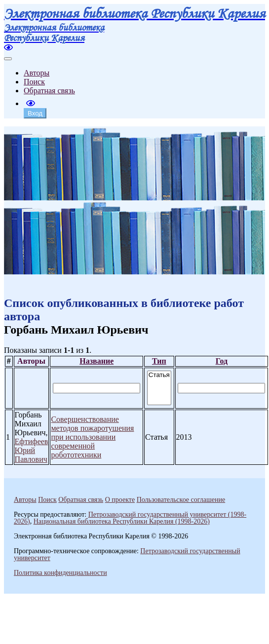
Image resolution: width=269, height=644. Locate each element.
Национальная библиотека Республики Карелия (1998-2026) (122, 521)
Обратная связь (49, 91)
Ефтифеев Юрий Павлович (32, 450)
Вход (35, 113)
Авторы (37, 73)
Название (96, 361)
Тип (159, 361)
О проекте (120, 500)
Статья (159, 375)
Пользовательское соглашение (181, 500)
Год (222, 361)
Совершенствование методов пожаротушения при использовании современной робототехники (92, 437)
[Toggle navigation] (8, 59)
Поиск (34, 82)
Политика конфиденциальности (60, 573)
